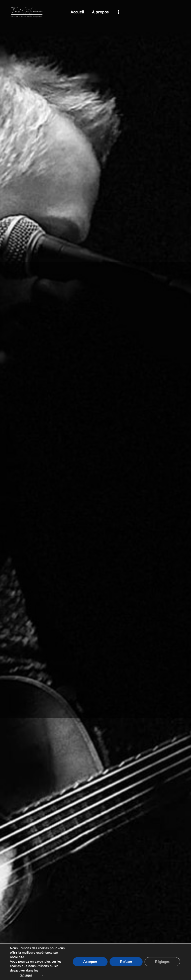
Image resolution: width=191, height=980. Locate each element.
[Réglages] (162, 962)
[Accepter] (90, 962)
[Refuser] (126, 962)
